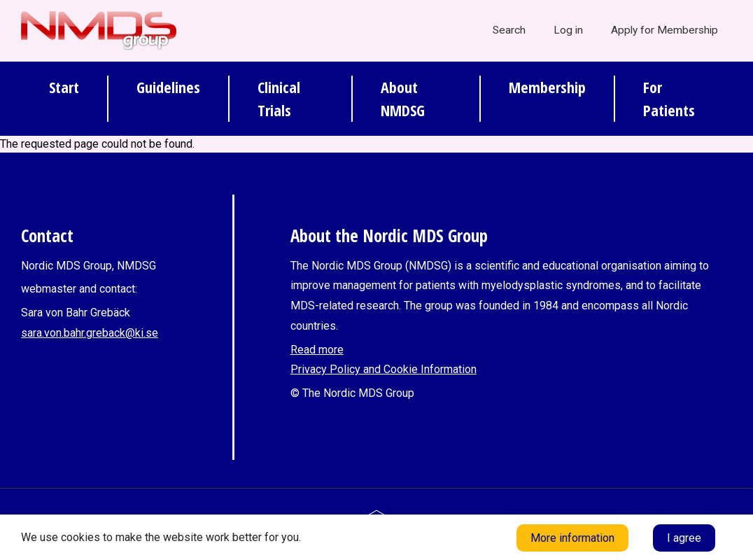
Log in (568, 30)
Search (509, 30)
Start (64, 87)
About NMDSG (403, 98)
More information (572, 538)
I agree (684, 538)
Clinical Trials (279, 98)
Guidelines (168, 87)
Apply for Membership (664, 30)
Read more (317, 350)
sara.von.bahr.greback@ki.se (90, 333)
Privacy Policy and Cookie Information (383, 369)
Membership (547, 87)
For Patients (669, 98)
